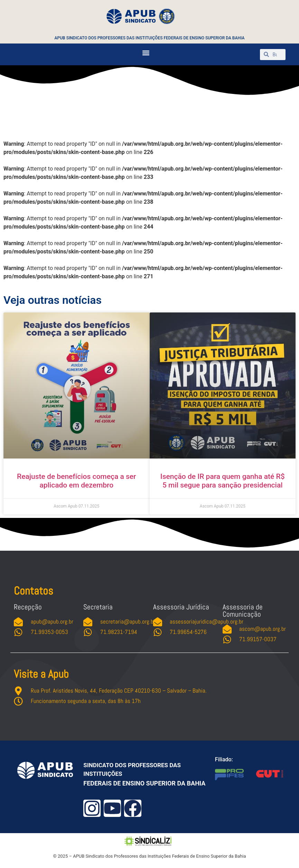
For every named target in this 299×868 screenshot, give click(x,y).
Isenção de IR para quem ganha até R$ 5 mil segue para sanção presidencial (223, 481)
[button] (146, 53)
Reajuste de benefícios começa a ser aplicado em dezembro (76, 481)
